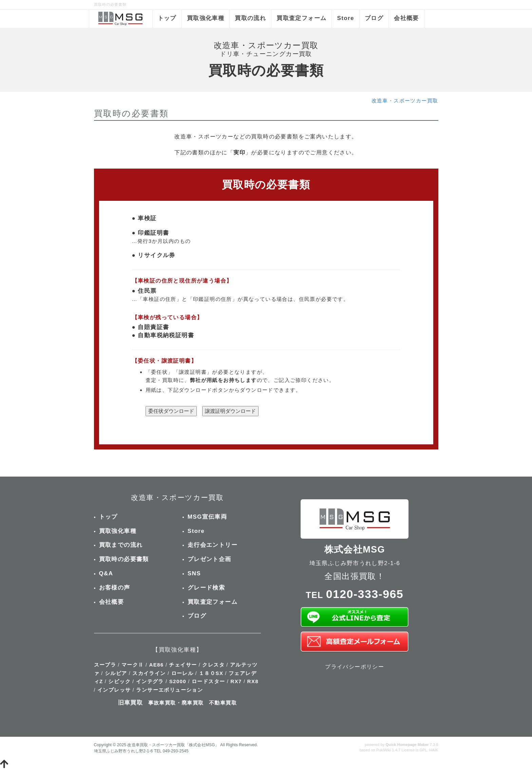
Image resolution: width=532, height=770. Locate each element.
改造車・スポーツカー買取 (405, 101)
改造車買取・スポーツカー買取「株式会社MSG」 (173, 745)
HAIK (434, 750)
